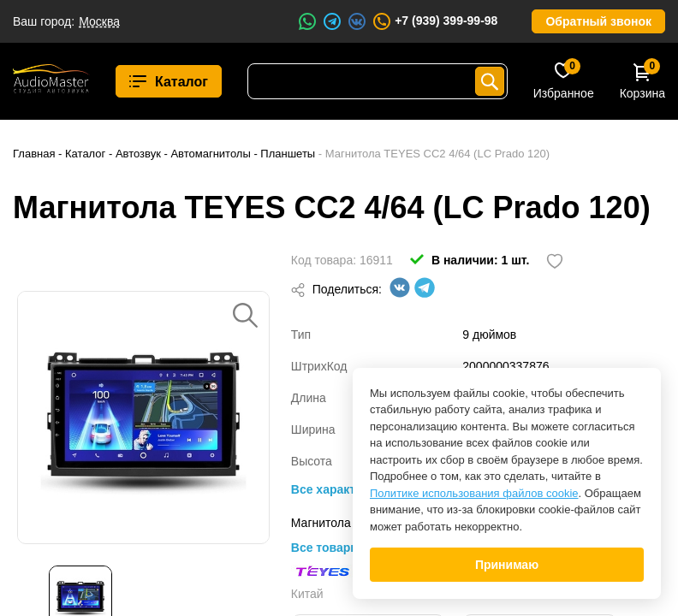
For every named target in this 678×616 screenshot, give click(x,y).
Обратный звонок (598, 21)
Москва (99, 21)
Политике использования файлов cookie (474, 493)
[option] (143, 418)
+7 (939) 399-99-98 (434, 21)
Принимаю (507, 565)
